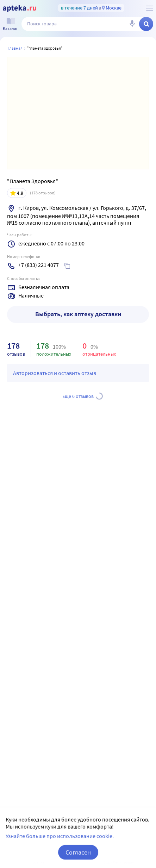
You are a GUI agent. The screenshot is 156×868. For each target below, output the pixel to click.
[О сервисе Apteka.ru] (150, 8)
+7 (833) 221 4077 (39, 265)
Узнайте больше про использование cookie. (60, 847)
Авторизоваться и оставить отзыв (55, 373)
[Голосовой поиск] (132, 24)
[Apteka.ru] (20, 8)
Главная (15, 48)
